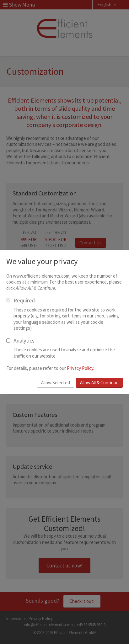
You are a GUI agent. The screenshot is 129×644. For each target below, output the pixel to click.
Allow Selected (56, 383)
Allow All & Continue (99, 383)
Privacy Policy (80, 368)
